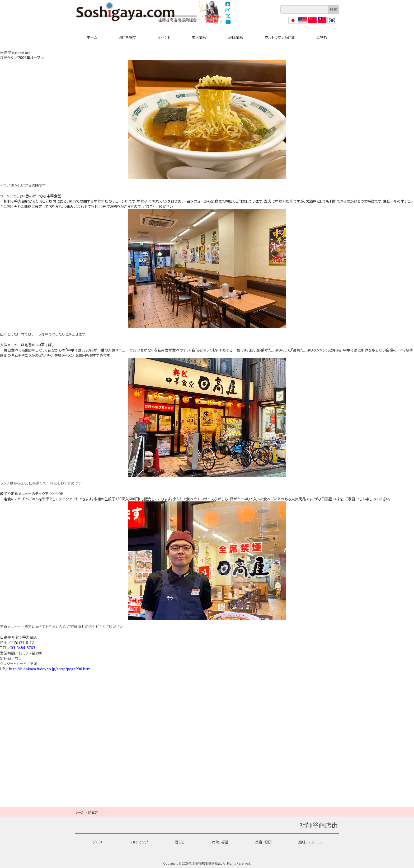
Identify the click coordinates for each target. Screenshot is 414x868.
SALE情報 (236, 37)
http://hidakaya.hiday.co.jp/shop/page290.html (50, 669)
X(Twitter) (228, 16)
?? (329, 23)
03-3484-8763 (23, 648)
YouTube (228, 22)
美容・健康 (263, 842)
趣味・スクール (310, 842)
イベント (164, 37)
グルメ (97, 842)
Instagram (228, 10)
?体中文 (312, 23)
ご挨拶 (322, 37)
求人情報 (199, 37)
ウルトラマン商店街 (210, 12)
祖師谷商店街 (137, 12)
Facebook (228, 4)
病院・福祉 (220, 842)
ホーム (92, 37)
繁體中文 (322, 23)
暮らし (180, 842)
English (302, 23)
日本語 (292, 23)
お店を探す (127, 37)
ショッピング (139, 842)
